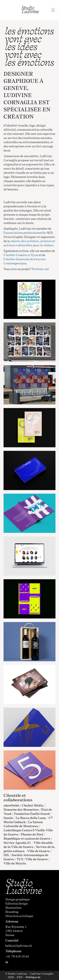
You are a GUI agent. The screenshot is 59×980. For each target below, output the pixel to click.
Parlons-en (40, 269)
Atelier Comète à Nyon (22, 255)
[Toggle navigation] (53, 10)
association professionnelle (26, 233)
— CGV (18, 977)
